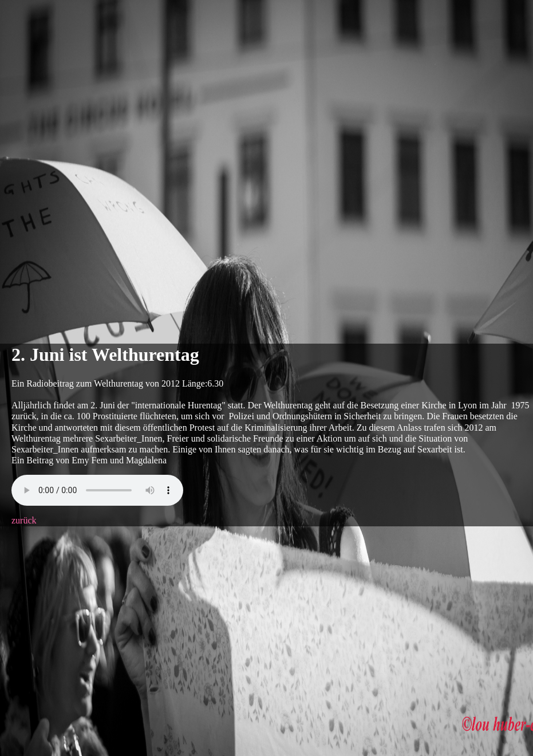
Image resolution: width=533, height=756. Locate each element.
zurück (24, 520)
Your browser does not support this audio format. (97, 490)
